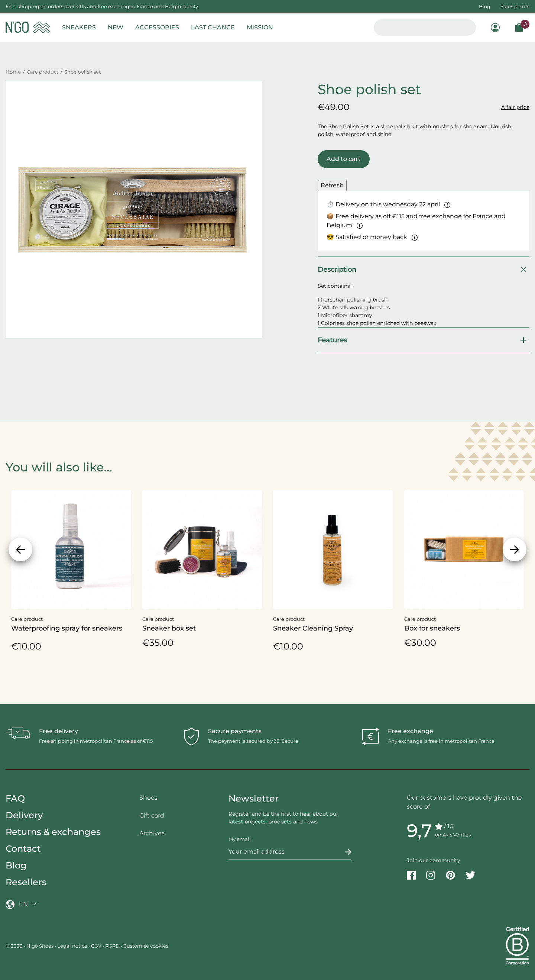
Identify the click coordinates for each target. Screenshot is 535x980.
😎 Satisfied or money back (372, 237)
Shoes (148, 798)
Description (424, 270)
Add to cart (344, 159)
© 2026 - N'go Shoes (30, 946)
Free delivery (59, 731)
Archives (152, 833)
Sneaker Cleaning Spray (313, 628)
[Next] (515, 549)
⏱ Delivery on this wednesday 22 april (388, 204)
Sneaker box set (169, 628)
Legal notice (72, 946)
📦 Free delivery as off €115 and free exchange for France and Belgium (416, 221)
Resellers (26, 882)
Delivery (24, 815)
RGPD (112, 946)
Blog (485, 6)
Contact (23, 849)
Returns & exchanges (53, 832)
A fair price (515, 107)
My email (240, 839)
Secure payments (235, 731)
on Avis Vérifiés (453, 835)
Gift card (152, 815)
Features (424, 340)
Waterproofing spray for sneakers (67, 628)
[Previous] (20, 549)
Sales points (515, 6)
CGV (96, 946)
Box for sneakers (432, 628)
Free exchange (411, 731)
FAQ (15, 798)
